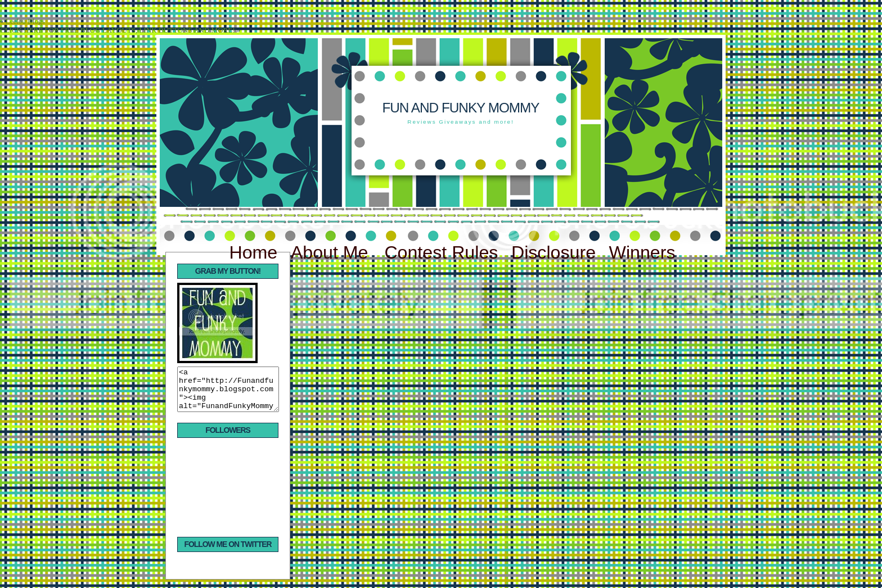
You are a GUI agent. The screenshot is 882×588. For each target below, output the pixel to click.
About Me (332, 252)
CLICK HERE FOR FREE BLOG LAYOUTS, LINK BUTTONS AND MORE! (117, 30)
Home (253, 252)
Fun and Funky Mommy (460, 108)
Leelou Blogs (25, 21)
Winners (642, 252)
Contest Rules (441, 252)
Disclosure (553, 252)
